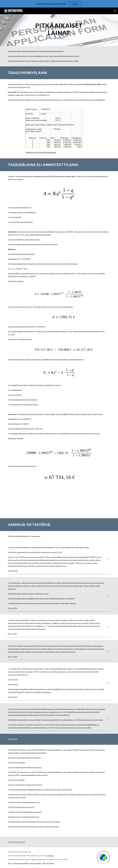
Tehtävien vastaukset (16, 842)
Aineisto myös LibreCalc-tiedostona (41, 152)
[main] (59, 30)
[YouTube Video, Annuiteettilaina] (59, 501)
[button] (115, 11)
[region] (59, 4)
